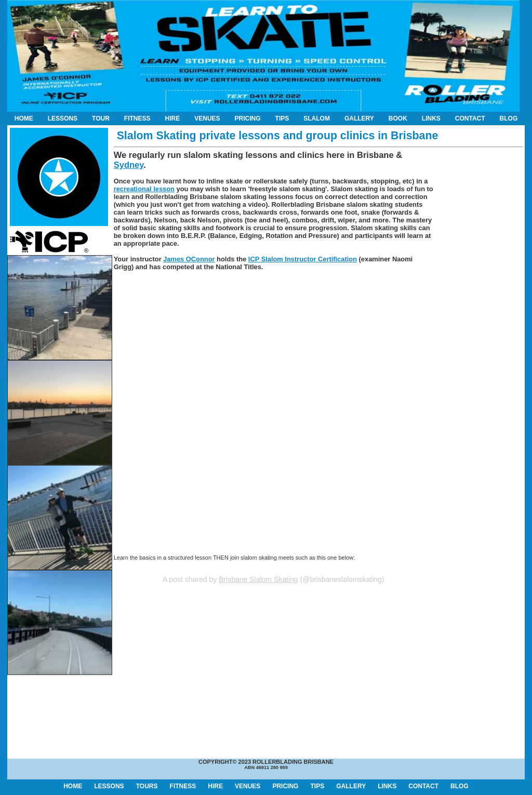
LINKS (431, 118)
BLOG (509, 118)
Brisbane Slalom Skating (258, 579)
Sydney (129, 165)
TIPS (282, 118)
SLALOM (317, 118)
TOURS (147, 786)
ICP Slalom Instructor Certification (303, 259)
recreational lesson (144, 189)
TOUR (101, 118)
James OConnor (189, 259)
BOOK (398, 118)
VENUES (207, 118)
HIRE (173, 118)
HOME (24, 118)
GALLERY (359, 118)
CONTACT (470, 118)
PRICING (248, 118)
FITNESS (137, 118)
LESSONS (63, 118)
